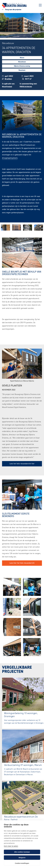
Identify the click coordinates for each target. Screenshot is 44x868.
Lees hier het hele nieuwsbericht (22, 563)
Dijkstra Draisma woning (22, 66)
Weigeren (22, 858)
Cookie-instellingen (22, 863)
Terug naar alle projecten (12, 10)
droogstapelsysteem (10, 158)
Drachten (8, 79)
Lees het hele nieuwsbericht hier (22, 464)
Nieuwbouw (22, 62)
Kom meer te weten (11, 846)
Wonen (22, 58)
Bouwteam (22, 70)
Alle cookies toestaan (22, 852)
